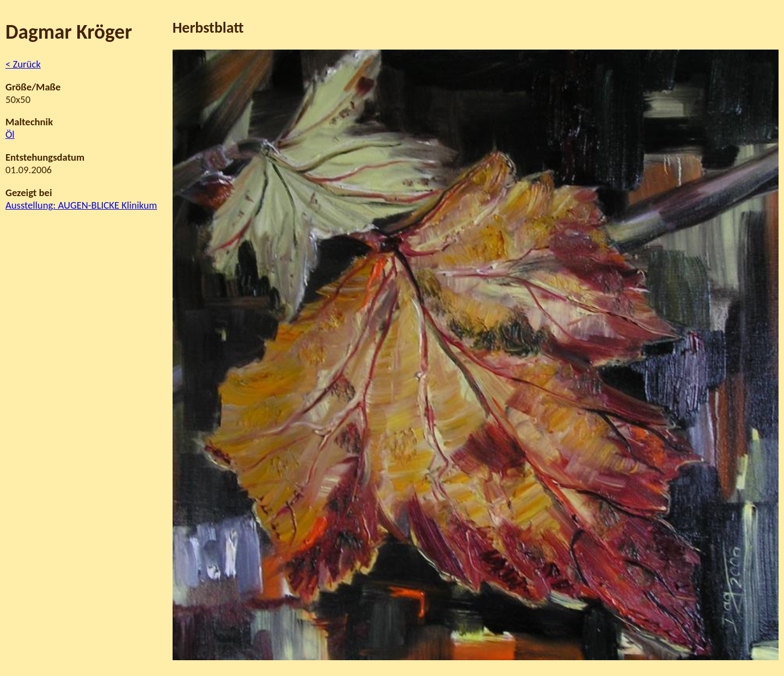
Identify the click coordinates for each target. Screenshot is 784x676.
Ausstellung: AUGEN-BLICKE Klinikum (81, 205)
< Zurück (23, 64)
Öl (10, 134)
